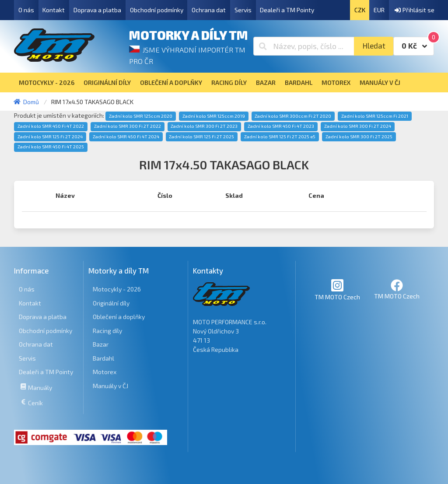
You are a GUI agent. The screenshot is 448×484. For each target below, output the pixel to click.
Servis (243, 10)
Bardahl (103, 358)
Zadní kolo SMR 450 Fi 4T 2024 (126, 137)
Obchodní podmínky (157, 10)
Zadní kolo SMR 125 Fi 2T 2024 (50, 137)
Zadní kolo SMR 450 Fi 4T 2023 (281, 126)
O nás (26, 10)
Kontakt (54, 10)
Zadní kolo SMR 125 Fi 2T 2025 (201, 137)
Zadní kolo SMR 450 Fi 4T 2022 (51, 126)
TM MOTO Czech (337, 289)
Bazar (101, 344)
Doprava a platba (97, 10)
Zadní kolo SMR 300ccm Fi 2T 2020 (293, 116)
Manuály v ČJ (110, 386)
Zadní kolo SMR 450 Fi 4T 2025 (51, 147)
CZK (360, 10)
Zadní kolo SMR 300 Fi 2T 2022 (128, 126)
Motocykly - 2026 (117, 289)
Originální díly (111, 303)
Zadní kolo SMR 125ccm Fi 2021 (375, 116)
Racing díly (107, 331)
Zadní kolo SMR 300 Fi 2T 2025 (359, 137)
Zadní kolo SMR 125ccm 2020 (141, 116)
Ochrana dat (209, 10)
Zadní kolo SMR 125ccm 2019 (214, 116)
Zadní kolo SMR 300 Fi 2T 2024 (358, 126)
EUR (379, 10)
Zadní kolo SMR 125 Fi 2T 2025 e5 (280, 137)
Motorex (105, 372)
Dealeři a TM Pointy (287, 10)
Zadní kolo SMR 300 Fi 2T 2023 (204, 126)
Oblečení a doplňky (119, 317)
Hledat (374, 46)
